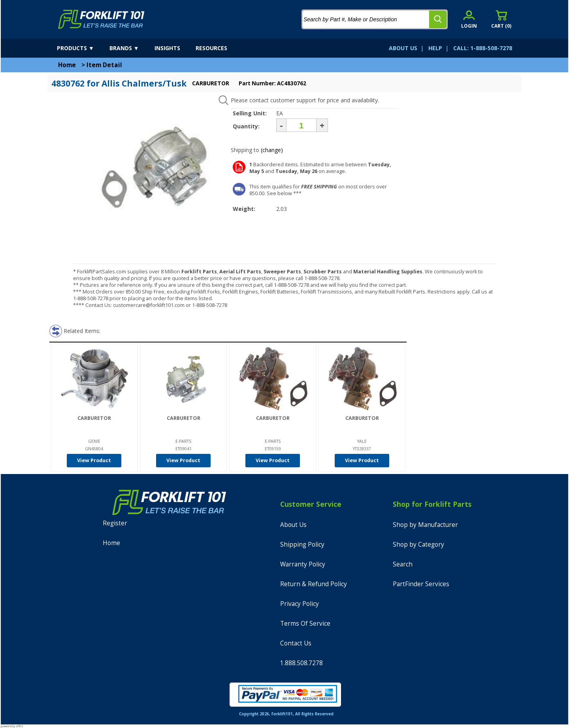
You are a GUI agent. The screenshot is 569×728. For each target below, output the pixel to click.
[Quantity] (301, 125)
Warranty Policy (303, 564)
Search (403, 564)
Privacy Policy (300, 604)
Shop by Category (418, 545)
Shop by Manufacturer (425, 525)
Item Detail (104, 65)
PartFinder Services (421, 584)
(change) (272, 150)
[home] (101, 19)
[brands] (131, 48)
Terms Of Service (305, 624)
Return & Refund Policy (314, 584)
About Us (293, 525)
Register (115, 523)
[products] (82, 48)
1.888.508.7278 (301, 663)
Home (67, 65)
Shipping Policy (302, 545)
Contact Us (296, 643)
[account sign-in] (469, 19)
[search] (438, 19)
